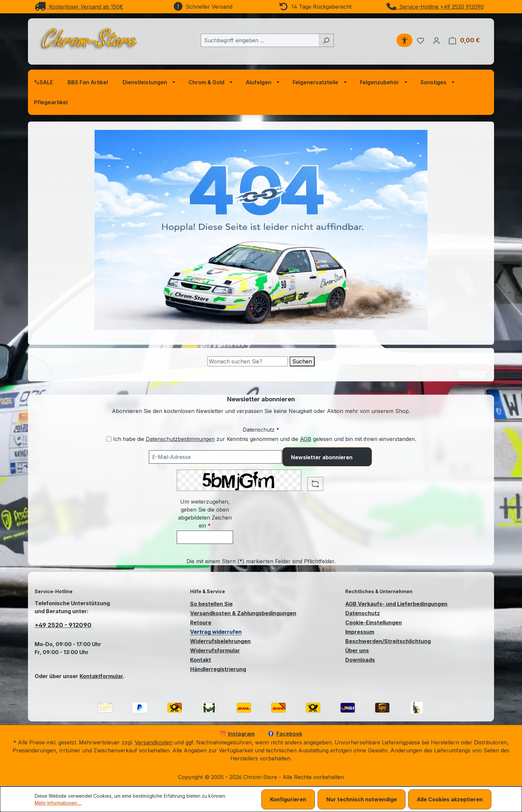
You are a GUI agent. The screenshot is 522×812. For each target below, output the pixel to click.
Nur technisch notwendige (362, 799)
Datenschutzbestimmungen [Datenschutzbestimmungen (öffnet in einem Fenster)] (180, 439)
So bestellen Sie (211, 604)
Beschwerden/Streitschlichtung (388, 641)
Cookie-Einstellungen (374, 622)
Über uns (357, 650)
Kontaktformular (101, 676)
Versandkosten (154, 742)
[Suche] (248, 361)
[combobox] (260, 40)
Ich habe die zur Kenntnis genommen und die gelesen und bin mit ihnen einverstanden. (265, 439)
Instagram (237, 734)
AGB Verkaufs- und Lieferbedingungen (396, 604)
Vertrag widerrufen (216, 632)
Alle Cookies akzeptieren (450, 799)
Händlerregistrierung (218, 669)
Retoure (201, 622)
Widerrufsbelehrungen (220, 641)
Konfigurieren (288, 799)
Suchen (302, 361)
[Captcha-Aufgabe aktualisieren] (315, 484)
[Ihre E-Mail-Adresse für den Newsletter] (215, 457)
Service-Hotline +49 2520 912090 (435, 7)
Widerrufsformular (215, 650)
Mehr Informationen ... (58, 803)
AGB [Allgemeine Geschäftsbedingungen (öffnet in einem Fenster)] (306, 439)
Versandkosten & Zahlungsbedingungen (243, 613)
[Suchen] (326, 40)
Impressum (360, 632)
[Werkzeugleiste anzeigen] (404, 40)
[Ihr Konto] (436, 40)
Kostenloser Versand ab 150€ (79, 7)
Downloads (360, 660)
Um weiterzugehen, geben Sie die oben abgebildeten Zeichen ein (205, 514)
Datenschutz (363, 613)
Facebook (285, 734)
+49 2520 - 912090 (63, 625)
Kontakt (201, 660)
